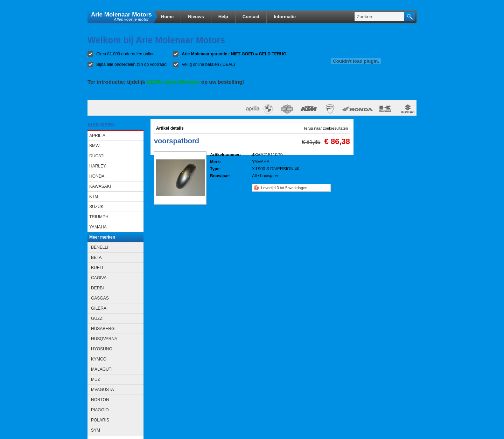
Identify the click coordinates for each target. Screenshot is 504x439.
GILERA (99, 308)
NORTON (100, 400)
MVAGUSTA (103, 390)
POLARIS (100, 420)
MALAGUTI (102, 369)
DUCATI (97, 156)
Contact (251, 17)
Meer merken (102, 237)
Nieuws (196, 17)
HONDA (97, 176)
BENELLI (100, 247)
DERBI (97, 288)
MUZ (96, 379)
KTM (94, 197)
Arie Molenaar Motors (121, 14)
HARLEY (98, 166)
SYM (96, 430)
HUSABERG (103, 329)
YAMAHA (98, 227)
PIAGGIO (100, 410)
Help (223, 17)
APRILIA (97, 136)
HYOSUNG (102, 349)
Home (167, 17)
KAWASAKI (100, 186)
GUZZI (97, 318)
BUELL (98, 268)
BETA (96, 258)
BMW (94, 146)
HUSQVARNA (104, 339)
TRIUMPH (99, 217)
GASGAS (100, 298)
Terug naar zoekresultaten (326, 128)
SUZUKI (97, 207)
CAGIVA (99, 278)
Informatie (285, 17)
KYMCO (99, 359)
